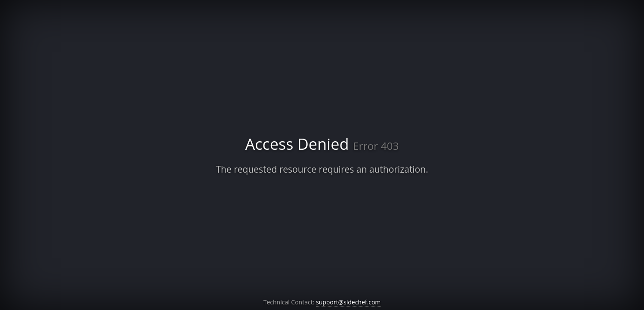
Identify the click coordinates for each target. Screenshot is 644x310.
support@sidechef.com (348, 302)
